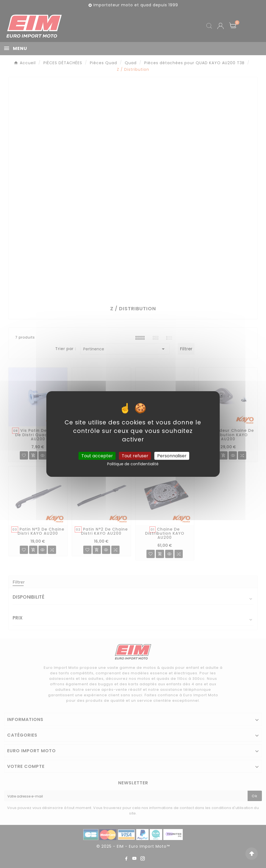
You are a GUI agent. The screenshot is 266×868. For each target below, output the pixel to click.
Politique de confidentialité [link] (133, 464)
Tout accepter (97, 456)
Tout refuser (135, 456)
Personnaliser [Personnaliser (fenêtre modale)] (172, 456)
